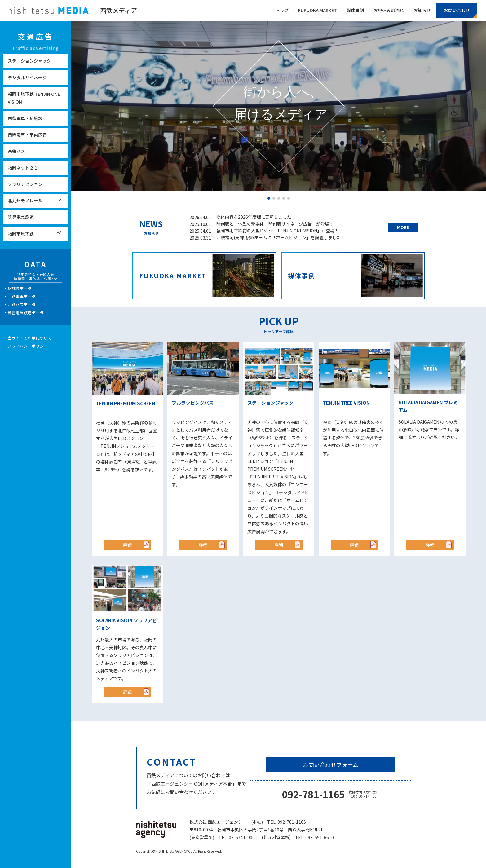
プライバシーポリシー (28, 346)
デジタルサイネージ (27, 77)
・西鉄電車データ (20, 296)
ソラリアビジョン (25, 184)
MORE (403, 227)
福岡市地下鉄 (21, 234)
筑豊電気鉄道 (21, 217)
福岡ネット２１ (23, 168)
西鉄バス (16, 151)
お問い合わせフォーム (331, 764)
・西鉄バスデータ (20, 304)
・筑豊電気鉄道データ (24, 313)
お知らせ (422, 10)
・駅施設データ (18, 288)
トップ (282, 10)
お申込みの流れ (389, 10)
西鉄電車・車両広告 (27, 134)
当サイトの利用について (30, 338)
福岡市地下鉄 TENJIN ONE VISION (34, 98)
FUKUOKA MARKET (318, 10)
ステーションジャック (29, 61)
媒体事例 (355, 10)
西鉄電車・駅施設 (25, 118)
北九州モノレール (25, 200)
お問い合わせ (457, 10)
